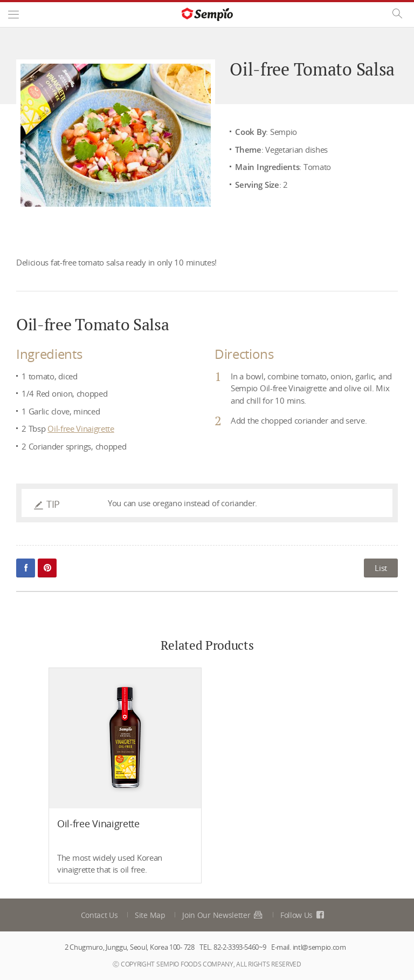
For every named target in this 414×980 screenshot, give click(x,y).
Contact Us (99, 915)
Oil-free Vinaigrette (81, 428)
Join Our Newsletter (223, 915)
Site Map (150, 915)
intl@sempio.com (319, 947)
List (381, 568)
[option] (125, 776)
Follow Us (303, 915)
